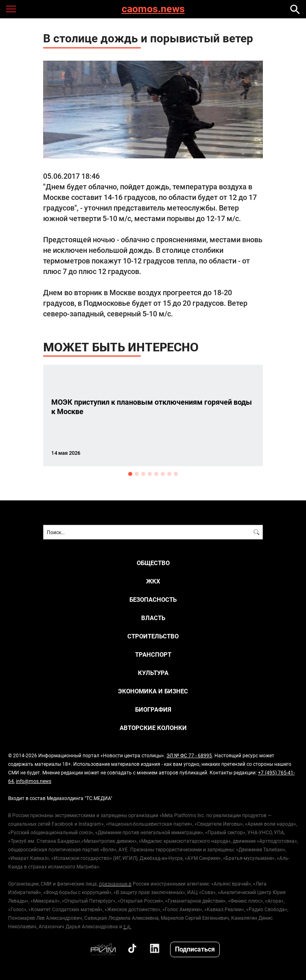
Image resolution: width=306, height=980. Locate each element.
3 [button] (143, 474)
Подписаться (195, 949)
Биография (153, 709)
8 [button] (176, 474)
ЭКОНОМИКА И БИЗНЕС (153, 691)
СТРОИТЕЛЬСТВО (153, 636)
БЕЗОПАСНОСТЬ (153, 600)
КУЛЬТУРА (153, 673)
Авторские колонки (153, 728)
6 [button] (163, 474)
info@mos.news (34, 781)
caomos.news (153, 9)
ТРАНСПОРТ (153, 654)
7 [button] (169, 474)
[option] (153, 415)
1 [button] (130, 474)
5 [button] (156, 474)
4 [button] (150, 474)
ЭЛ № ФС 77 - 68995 (189, 755)
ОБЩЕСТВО (153, 563)
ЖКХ (153, 581)
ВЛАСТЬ (153, 618)
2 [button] (137, 474)
